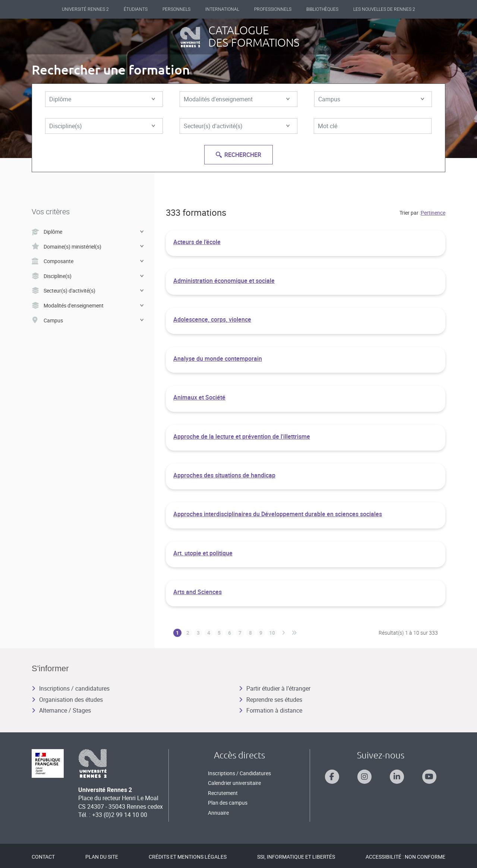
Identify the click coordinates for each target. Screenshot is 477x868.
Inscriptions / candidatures (71, 688)
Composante (88, 261)
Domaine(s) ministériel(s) (88, 247)
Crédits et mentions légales (188, 857)
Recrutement (223, 793)
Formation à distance (271, 710)
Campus (371, 99)
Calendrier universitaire (234, 783)
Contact (43, 857)
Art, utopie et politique (203, 553)
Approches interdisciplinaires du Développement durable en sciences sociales (278, 514)
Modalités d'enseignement (237, 99)
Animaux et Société (199, 397)
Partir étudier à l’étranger (275, 688)
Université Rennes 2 (85, 9)
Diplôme (102, 99)
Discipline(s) (102, 126)
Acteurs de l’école (197, 242)
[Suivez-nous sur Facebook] (332, 777)
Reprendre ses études (271, 700)
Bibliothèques (322, 9)
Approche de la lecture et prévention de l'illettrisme (242, 436)
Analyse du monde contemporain (218, 359)
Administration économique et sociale (224, 281)
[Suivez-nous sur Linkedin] (397, 777)
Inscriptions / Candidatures (239, 773)
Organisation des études (67, 700)
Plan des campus (228, 803)
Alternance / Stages (61, 710)
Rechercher (238, 155)
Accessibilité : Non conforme (405, 857)
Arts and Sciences (198, 592)
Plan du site (102, 857)
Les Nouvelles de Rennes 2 (384, 9)
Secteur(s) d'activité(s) (237, 126)
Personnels (176, 9)
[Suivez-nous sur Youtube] (429, 777)
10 (272, 633)
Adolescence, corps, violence (212, 319)
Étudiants (136, 9)
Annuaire (218, 813)
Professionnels (273, 9)
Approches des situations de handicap (224, 475)
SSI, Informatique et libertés (296, 857)
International (222, 9)
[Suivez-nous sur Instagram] (364, 777)
